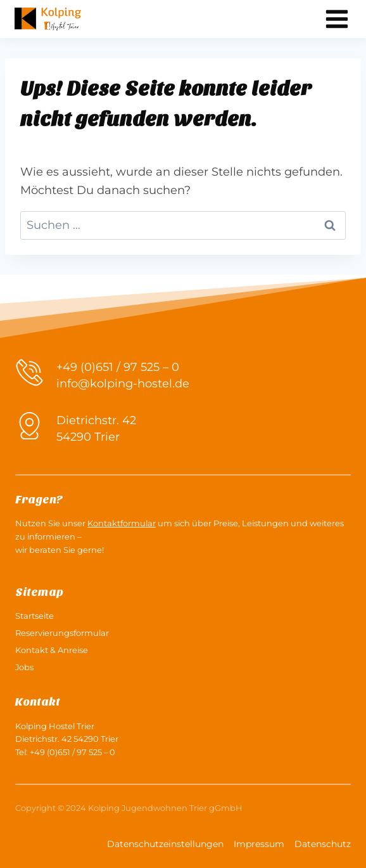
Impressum (259, 844)
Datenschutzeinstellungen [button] (165, 844)
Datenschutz (323, 844)
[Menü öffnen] (337, 19)
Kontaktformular (122, 523)
